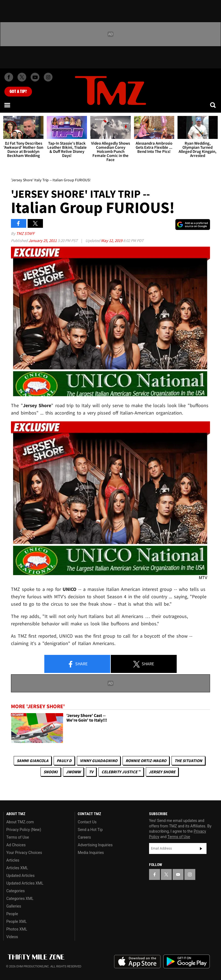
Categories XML (20, 899)
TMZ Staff (25, 233)
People (12, 914)
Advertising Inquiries (95, 845)
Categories (15, 891)
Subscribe (201, 848)
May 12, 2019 (112, 240)
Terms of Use (18, 837)
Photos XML (17, 929)
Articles (13, 860)
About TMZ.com (20, 822)
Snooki (51, 772)
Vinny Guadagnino (99, 761)
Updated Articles (20, 876)
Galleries (14, 906)
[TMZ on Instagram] (48, 77)
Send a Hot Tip (90, 830)
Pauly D (64, 761)
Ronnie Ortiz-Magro (146, 761)
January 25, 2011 (43, 240)
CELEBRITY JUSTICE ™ (121, 772)
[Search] (213, 105)
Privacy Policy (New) (24, 830)
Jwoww (73, 772)
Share (77, 664)
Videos (12, 937)
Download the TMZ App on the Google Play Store (187, 962)
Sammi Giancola (33, 761)
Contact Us (87, 822)
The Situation (188, 761)
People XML (17, 921)
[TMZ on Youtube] (35, 77)
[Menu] (8, 105)
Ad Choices (16, 845)
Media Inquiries (91, 853)
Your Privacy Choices (24, 853)
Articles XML (17, 868)
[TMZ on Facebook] (9, 77)
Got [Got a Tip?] (18, 92)
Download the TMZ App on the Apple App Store (137, 962)
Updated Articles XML (25, 883)
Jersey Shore (162, 772)
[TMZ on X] (22, 77)
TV (91, 772)
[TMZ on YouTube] (178, 874)
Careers (84, 837)
